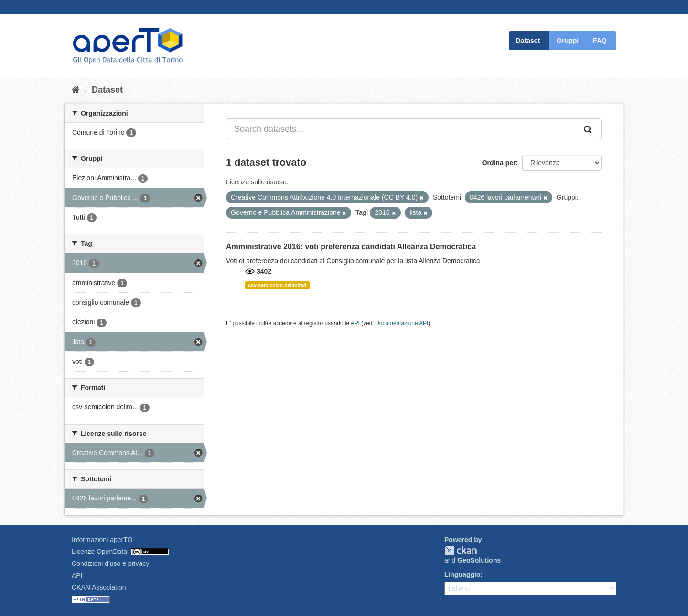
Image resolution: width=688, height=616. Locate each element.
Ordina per (499, 163)
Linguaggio (462, 574)
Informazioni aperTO (102, 540)
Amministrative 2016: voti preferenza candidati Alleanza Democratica (351, 247)
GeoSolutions (479, 560)
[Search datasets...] (401, 129)
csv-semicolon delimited (277, 285)
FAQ (600, 41)
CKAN (461, 550)
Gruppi (568, 41)
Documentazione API (402, 323)
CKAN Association (99, 587)
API (355, 323)
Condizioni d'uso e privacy (110, 563)
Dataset (528, 41)
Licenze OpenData (99, 552)
